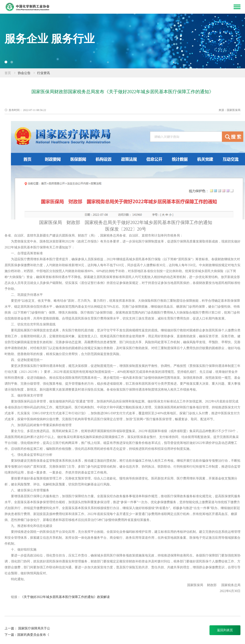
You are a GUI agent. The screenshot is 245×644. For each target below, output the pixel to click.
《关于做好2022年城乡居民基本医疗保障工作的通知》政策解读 (65, 597)
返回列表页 (225, 630)
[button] (6, 62)
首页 (8, 73)
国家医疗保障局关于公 (34, 628)
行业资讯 (43, 73)
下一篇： (11, 635)
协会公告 (24, 73)
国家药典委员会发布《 (33, 635)
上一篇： (11, 628)
